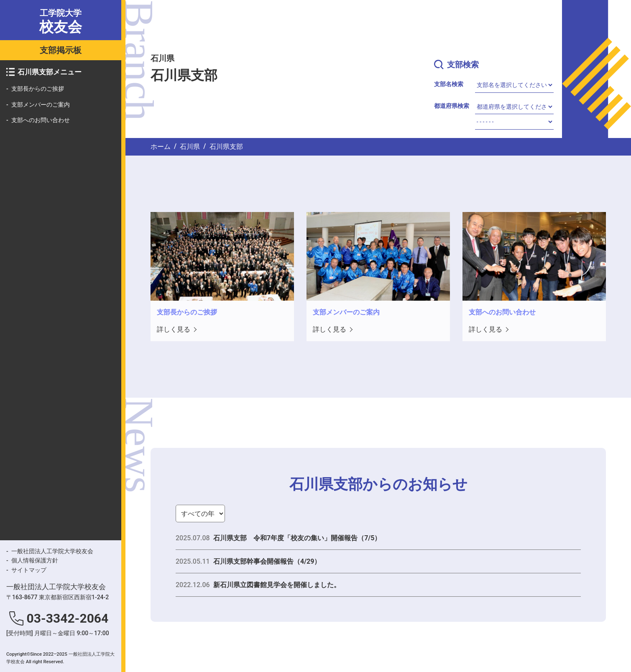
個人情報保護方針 (35, 560)
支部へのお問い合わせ (41, 120)
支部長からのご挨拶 (38, 89)
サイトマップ (29, 570)
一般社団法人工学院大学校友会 (52, 551)
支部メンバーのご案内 (41, 105)
